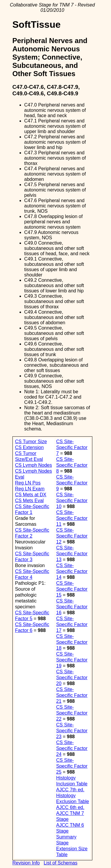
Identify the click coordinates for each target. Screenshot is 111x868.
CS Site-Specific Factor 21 (72, 695)
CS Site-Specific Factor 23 (72, 731)
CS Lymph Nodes (34, 465)
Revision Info (26, 863)
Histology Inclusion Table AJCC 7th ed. (72, 784)
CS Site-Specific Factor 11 (72, 518)
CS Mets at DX (31, 495)
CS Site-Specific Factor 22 (72, 713)
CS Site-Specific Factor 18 (72, 642)
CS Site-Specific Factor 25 (72, 766)
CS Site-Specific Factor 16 (72, 607)
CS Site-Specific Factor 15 (72, 589)
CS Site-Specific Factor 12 (72, 536)
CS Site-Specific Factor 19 (72, 660)
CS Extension (29, 447)
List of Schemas (61, 863)
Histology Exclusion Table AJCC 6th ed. (73, 801)
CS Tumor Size (31, 442)
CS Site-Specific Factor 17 (72, 624)
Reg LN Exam (30, 489)
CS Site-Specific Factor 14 (72, 571)
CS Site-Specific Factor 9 (72, 483)
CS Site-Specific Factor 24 (72, 748)
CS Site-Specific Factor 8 (72, 465)
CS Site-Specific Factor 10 (72, 501)
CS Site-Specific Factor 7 (72, 447)
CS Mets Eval (29, 501)
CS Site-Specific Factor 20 (72, 678)
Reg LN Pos (28, 483)
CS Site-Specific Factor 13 (72, 554)
